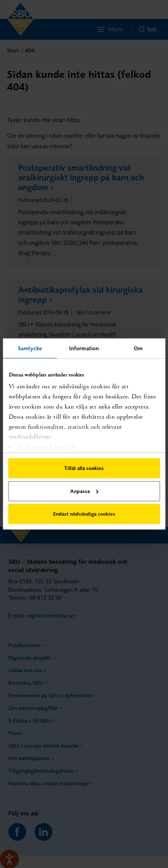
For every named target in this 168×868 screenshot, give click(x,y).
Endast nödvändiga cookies (84, 514)
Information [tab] (84, 348)
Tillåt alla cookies (84, 468)
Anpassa (84, 491)
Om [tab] (138, 348)
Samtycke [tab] (30, 348)
